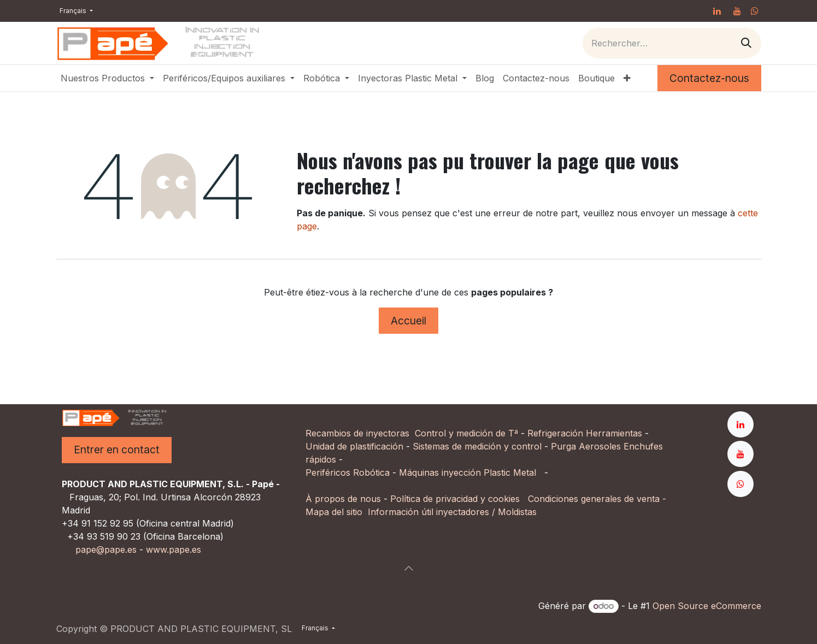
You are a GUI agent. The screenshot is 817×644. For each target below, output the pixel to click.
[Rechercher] (746, 43)
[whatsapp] (755, 11)
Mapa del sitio (334, 512)
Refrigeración (557, 433)
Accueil (408, 321)
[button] (409, 568)
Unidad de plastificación (354, 446)
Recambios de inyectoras (357, 433)
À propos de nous (343, 499)
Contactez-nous (709, 78)
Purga (563, 446)
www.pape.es (174, 550)
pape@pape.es (106, 550)
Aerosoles (600, 446)
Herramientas (614, 433)
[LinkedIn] (717, 11)
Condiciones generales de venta (594, 499)
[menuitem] (107, 78)
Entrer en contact (117, 450)
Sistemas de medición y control (477, 446)
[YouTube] (737, 11)
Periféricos (328, 472)
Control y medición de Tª (466, 433)
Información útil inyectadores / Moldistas (452, 512)
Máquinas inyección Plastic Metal (469, 472)
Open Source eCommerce (707, 606)
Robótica (371, 472)
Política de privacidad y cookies (455, 499)
